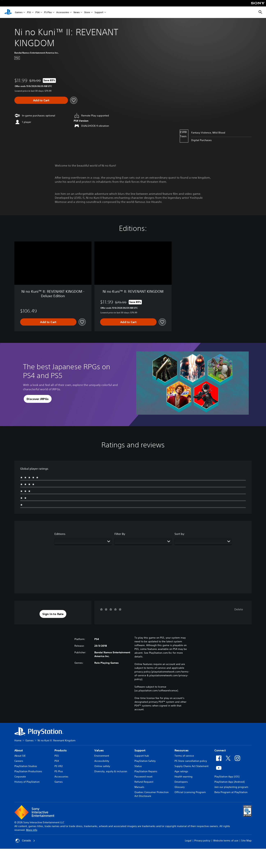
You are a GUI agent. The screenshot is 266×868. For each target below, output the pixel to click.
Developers (181, 782)
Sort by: (180, 534)
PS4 (37, 12)
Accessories (63, 12)
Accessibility (102, 761)
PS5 (29, 12)
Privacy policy (202, 841)
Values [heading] (99, 750)
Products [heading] (61, 750)
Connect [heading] (220, 750)
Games (19, 12)
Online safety (102, 766)
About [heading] (19, 750)
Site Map (246, 841)
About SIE (20, 756)
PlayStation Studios (26, 766)
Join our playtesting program (231, 787)
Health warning (184, 777)
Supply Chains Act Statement (192, 766)
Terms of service (184, 756)
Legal (188, 841)
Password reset (143, 777)
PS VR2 (59, 766)
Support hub (142, 756)
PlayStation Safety (145, 761)
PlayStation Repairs (146, 771)
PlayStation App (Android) (230, 782)
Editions (60, 534)
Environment (102, 756)
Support (99, 12)
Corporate (20, 777)
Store (87, 12)
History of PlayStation (27, 782)
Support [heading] (140, 750)
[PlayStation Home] (8, 12)
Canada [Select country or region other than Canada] (25, 841)
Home (18, 740)
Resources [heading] (182, 750)
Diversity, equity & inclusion (111, 771)
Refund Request (144, 782)
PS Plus (48, 12)
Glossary (180, 787)
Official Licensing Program (190, 792)
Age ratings (181, 771)
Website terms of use (226, 841)
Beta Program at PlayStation (231, 792)
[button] (38, 399)
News (77, 12)
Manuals (139, 787)
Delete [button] (239, 609)
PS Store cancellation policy (191, 761)
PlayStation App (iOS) (227, 777)
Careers (19, 761)
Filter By (120, 534)
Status (138, 766)
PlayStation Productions (28, 771)
